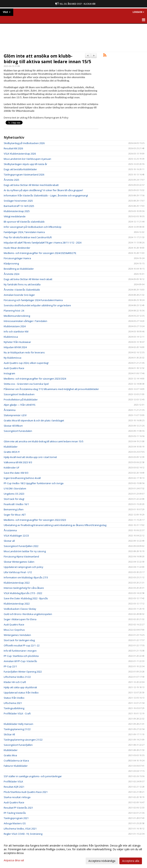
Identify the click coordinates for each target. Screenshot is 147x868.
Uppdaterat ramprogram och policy (24, 567)
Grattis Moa (10, 755)
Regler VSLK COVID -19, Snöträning (23, 834)
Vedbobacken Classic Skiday (20, 609)
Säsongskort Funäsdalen (18, 431)
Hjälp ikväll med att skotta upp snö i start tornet (30, 457)
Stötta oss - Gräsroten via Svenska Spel (26, 384)
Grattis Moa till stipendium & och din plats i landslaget (34, 420)
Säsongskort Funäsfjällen (18, 745)
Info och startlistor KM (16, 332)
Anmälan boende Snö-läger (19, 295)
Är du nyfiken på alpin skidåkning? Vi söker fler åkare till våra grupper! (43, 190)
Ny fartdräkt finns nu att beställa (22, 284)
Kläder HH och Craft (15, 682)
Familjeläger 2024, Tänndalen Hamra (24, 232)
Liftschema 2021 (13, 703)
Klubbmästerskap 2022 (17, 583)
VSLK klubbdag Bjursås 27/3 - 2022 (23, 593)
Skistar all (9, 541)
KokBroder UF (11, 468)
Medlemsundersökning (17, 316)
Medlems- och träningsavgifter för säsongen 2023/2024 (35, 379)
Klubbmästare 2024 (15, 326)
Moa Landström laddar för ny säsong (25, 551)
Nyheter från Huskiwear (17, 342)
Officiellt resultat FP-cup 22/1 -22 (22, 645)
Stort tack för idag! (14, 499)
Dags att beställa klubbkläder (20, 169)
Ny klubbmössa (12, 358)
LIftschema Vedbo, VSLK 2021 (20, 829)
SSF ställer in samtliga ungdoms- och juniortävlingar (33, 776)
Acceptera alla (131, 861)
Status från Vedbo (14, 698)
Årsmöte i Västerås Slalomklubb (22, 290)
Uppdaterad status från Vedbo (21, 693)
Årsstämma (10, 530)
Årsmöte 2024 (11, 274)
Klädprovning (11, 263)
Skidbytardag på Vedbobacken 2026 (24, 143)
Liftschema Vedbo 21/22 (17, 677)
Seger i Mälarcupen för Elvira (20, 619)
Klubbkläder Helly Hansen (18, 724)
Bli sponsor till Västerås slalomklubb (24, 222)
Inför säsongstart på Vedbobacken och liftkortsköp (33, 227)
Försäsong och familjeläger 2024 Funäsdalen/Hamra (33, 300)
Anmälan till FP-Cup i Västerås (20, 661)
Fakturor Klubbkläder (16, 766)
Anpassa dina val (14, 860)
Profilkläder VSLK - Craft (17, 713)
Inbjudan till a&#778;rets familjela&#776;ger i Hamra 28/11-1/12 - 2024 (43, 243)
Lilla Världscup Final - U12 (18, 572)
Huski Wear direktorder (17, 248)
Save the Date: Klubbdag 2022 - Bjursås (26, 598)
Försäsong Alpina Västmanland (21, 556)
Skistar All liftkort (13, 426)
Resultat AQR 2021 (14, 787)
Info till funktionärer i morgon (20, 651)
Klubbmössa (11, 337)
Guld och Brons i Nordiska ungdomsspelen (28, 614)
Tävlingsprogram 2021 (16, 818)
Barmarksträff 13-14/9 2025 (19, 206)
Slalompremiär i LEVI (15, 415)
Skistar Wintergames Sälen (19, 562)
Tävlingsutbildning (14, 708)
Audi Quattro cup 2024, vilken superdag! (26, 363)
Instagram (9, 373)
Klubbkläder (11, 447)
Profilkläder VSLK (13, 781)
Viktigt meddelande (15, 216)
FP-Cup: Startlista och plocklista (21, 656)
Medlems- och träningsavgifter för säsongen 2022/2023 (35, 520)
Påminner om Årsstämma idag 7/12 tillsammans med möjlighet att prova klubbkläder (51, 389)
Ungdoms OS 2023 (14, 494)
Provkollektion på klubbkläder (21, 400)
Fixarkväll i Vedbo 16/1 (16, 504)
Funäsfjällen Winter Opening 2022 (23, 672)
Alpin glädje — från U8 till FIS (20, 405)
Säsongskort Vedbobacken (19, 394)
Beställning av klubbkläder (19, 269)
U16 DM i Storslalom (15, 488)
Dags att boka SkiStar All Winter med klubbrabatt (31, 185)
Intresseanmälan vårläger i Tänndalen (25, 321)
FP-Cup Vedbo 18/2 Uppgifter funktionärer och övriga (34, 483)
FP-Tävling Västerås (15, 813)
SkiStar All (9, 734)
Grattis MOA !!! (12, 452)
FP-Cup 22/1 (10, 666)
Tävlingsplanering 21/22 (17, 729)
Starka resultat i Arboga (17, 797)
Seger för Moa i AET (15, 515)
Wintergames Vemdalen (17, 635)
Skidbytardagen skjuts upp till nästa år (25, 164)
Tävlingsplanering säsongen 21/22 (23, 740)
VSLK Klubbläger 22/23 (16, 536)
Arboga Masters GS (15, 823)
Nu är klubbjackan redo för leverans (24, 352)
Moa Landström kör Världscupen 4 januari (27, 159)
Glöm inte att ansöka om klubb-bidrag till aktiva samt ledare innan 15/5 (47, 59)
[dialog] (73, 853)
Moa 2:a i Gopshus (14, 630)
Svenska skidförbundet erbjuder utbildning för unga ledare (37, 305)
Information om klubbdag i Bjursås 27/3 (26, 577)
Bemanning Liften (14, 509)
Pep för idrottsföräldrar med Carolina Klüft (28, 237)
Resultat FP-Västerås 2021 (18, 808)
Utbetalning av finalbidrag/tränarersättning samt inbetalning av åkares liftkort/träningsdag (55, 525)
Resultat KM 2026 (13, 148)
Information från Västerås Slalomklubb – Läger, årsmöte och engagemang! (46, 195)
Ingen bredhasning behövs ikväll (22, 478)
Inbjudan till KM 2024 (15, 347)
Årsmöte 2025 (11, 180)
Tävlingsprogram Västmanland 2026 (24, 175)
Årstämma (10, 410)
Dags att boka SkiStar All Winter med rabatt (28, 279)
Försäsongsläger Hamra (17, 258)
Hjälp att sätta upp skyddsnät (20, 687)
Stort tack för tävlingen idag (19, 640)
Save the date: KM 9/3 (16, 473)
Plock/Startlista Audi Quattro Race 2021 (26, 792)
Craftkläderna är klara (16, 761)
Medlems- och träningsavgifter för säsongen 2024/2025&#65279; (40, 253)
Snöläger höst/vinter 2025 (18, 201)
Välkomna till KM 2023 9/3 (18, 462)
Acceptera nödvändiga (102, 861)
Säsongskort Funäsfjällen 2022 (21, 546)
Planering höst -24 (14, 311)
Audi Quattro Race (14, 368)
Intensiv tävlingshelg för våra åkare (24, 588)
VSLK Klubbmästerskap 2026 (20, 154)
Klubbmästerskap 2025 (17, 211)
